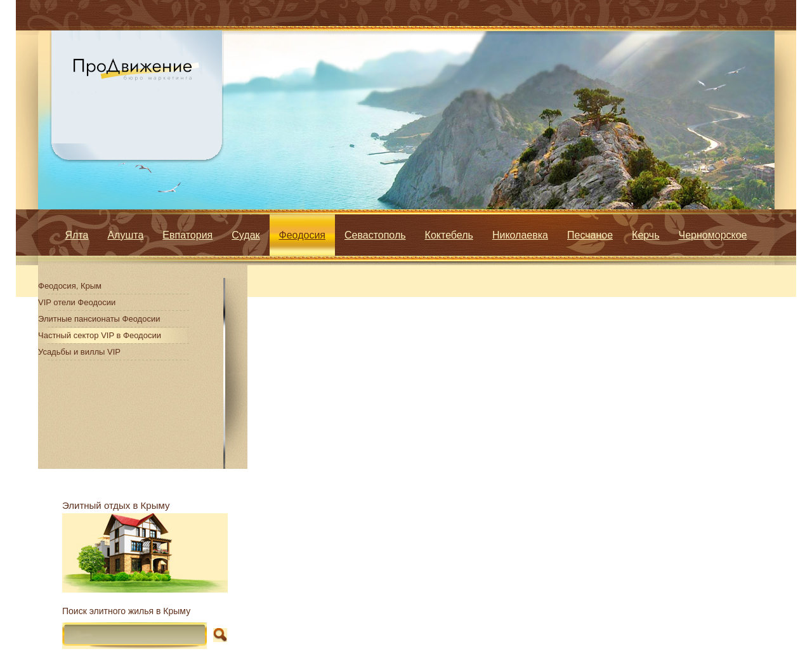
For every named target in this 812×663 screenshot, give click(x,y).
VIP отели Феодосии (77, 302)
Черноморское (713, 235)
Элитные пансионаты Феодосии (99, 319)
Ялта (77, 235)
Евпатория (187, 235)
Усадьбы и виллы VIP (79, 352)
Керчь (645, 235)
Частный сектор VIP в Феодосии (100, 335)
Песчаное (590, 235)
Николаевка (520, 235)
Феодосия (302, 235)
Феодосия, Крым (70, 286)
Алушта (125, 235)
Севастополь (375, 235)
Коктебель (449, 235)
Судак (246, 235)
